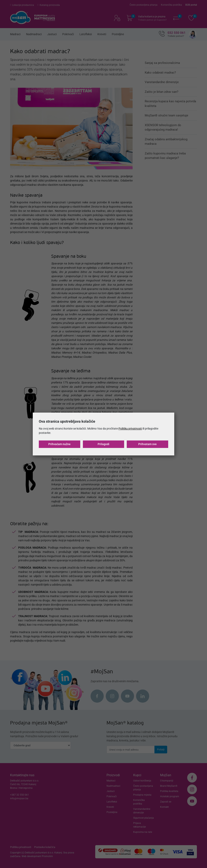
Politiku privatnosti (130, 429)
